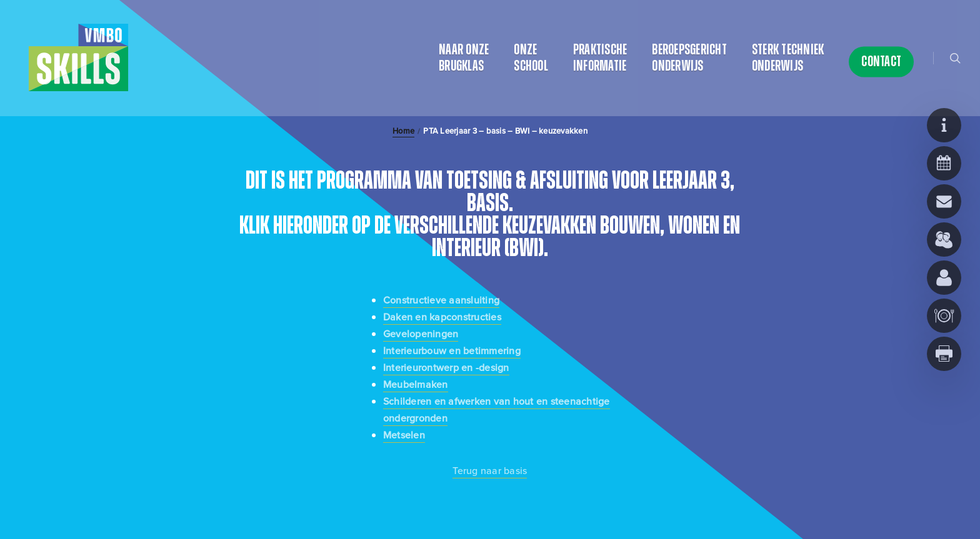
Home (403, 131)
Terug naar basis (490, 471)
